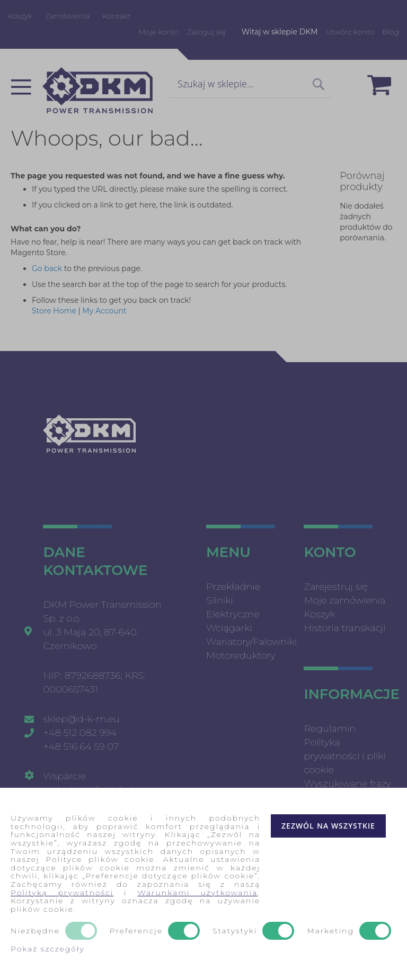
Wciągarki (229, 628)
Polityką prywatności (62, 893)
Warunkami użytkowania (198, 893)
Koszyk (20, 16)
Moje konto (158, 32)
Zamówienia (68, 16)
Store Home (54, 311)
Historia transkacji (344, 628)
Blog (391, 32)
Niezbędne (35, 931)
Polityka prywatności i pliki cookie (345, 756)
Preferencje (136, 931)
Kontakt (117, 16)
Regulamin (330, 729)
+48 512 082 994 (80, 733)
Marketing (330, 931)
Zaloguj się (206, 32)
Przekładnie (233, 587)
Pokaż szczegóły (48, 949)
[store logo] (98, 90)
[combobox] (251, 85)
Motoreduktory (241, 655)
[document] (203, 884)
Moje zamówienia (344, 600)
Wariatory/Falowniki (251, 642)
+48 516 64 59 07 (81, 747)
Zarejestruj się (336, 587)
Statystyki (235, 931)
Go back (47, 268)
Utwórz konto (350, 32)
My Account (104, 311)
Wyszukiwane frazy (347, 784)
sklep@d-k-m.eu (81, 719)
